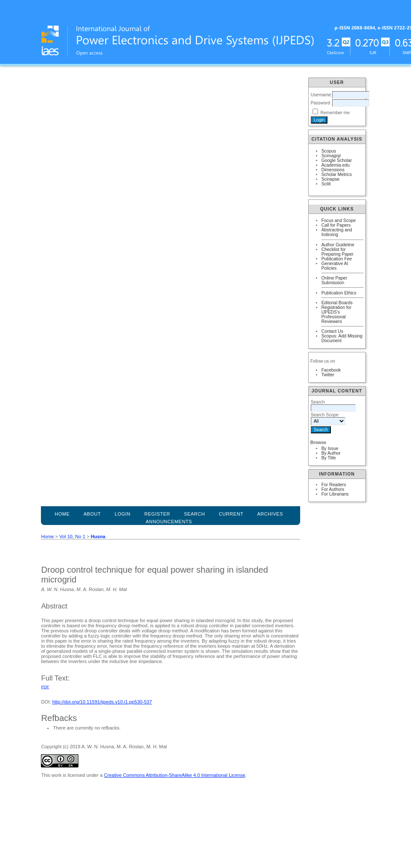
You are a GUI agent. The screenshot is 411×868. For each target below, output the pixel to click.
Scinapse (331, 179)
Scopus (329, 151)
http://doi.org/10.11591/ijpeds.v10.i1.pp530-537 (102, 702)
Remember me (335, 113)
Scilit (326, 184)
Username (321, 95)
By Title (329, 458)
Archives (270, 514)
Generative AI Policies (335, 266)
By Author (331, 453)
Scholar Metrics (337, 174)
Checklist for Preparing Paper (338, 252)
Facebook (331, 370)
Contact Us (332, 331)
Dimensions (333, 170)
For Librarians (335, 494)
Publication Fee (337, 259)
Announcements (169, 522)
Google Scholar (337, 160)
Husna (98, 536)
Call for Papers (336, 225)
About (92, 514)
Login (123, 514)
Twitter (328, 375)
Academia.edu (336, 165)
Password (321, 103)
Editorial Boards (337, 303)
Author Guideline (338, 245)
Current (231, 514)
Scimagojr (331, 156)
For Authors (333, 489)
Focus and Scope (339, 221)
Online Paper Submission (334, 280)
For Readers (334, 485)
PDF (45, 687)
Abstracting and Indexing (337, 232)
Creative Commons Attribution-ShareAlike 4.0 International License (175, 775)
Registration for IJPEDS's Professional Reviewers (336, 314)
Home (62, 514)
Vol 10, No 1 (72, 536)
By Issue (330, 448)
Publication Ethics (339, 293)
